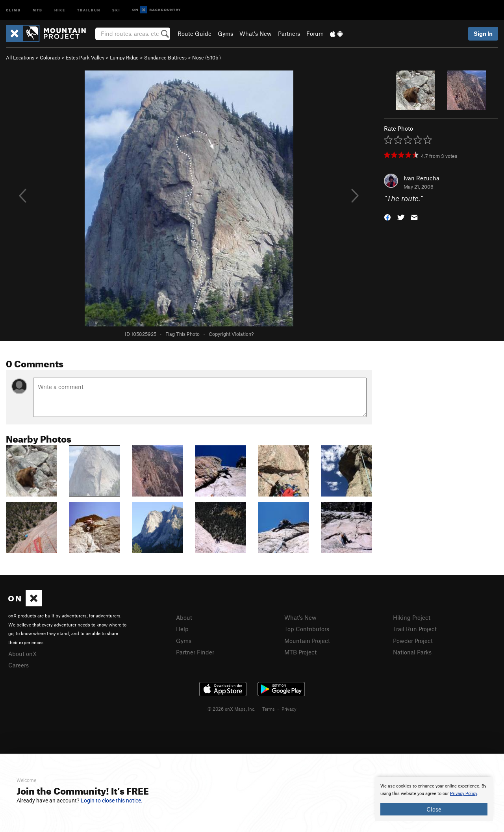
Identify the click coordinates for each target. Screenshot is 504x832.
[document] (434, 799)
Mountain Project (307, 641)
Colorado (50, 57)
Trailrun (89, 10)
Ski (116, 10)
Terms (269, 709)
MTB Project (300, 652)
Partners (289, 33)
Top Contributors (307, 629)
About (184, 617)
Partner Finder (195, 652)
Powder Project (413, 641)
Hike (60, 10)
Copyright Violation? (231, 334)
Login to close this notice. (112, 800)
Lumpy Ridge (124, 57)
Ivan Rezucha (422, 178)
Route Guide (195, 33)
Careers (19, 665)
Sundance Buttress (165, 57)
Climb (13, 10)
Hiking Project (412, 617)
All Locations (20, 57)
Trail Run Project (415, 629)
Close (434, 809)
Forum (315, 33)
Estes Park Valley (85, 57)
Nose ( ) (207, 57)
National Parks (412, 652)
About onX (22, 654)
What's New (256, 33)
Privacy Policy (464, 794)
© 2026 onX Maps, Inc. (232, 709)
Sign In (483, 33)
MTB (38, 10)
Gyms (225, 33)
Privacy (289, 709)
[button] (387, 217)
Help (182, 629)
